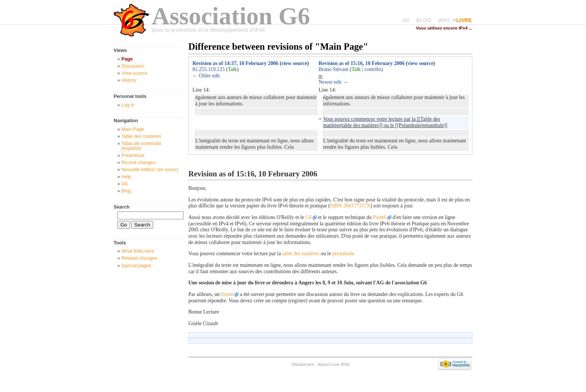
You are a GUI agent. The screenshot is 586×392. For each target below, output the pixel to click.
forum (227, 294)
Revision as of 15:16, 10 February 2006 (362, 63)
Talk (232, 69)
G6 (406, 20)
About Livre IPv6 (334, 364)
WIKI (444, 20)
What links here (138, 251)
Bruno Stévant (334, 69)
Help (126, 177)
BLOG (423, 20)
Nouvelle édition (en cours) (150, 169)
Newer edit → (334, 82)
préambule (343, 254)
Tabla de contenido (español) (141, 146)
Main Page (133, 129)
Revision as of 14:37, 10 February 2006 (235, 63)
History (129, 80)
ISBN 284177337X (350, 206)
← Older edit (206, 76)
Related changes (139, 258)
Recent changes (139, 162)
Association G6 (231, 16)
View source (134, 73)
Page (127, 59)
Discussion (133, 66)
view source (294, 63)
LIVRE (464, 20)
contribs (373, 69)
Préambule (133, 155)
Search (122, 207)
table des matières (301, 254)
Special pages (136, 266)
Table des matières (141, 136)
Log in (128, 105)
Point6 (380, 217)
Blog (126, 191)
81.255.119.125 (209, 69)
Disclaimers (303, 364)
